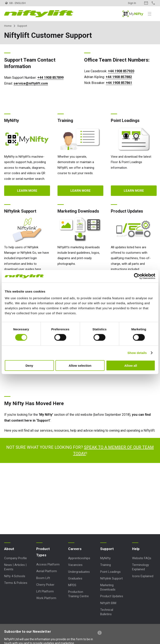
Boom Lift (43, 578)
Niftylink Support (111, 578)
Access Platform (48, 564)
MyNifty (133, 14)
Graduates (75, 578)
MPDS (72, 585)
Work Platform (46, 598)
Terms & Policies (16, 583)
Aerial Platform (47, 571)
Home (8, 26)
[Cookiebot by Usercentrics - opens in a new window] (137, 276)
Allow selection (80, 365)
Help (136, 549)
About (9, 549)
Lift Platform (45, 591)
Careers (75, 549)
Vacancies (75, 565)
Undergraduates (79, 572)
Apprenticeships (79, 558)
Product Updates (112, 596)
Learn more (27, 191)
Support (107, 549)
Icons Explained (143, 576)
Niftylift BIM (108, 603)
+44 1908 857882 (119, 77)
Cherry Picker (45, 585)
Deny (29, 365)
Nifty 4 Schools (15, 576)
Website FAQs (142, 558)
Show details (137, 353)
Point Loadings (110, 572)
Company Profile (16, 558)
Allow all (131, 365)
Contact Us (146, 3)
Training (106, 565)
